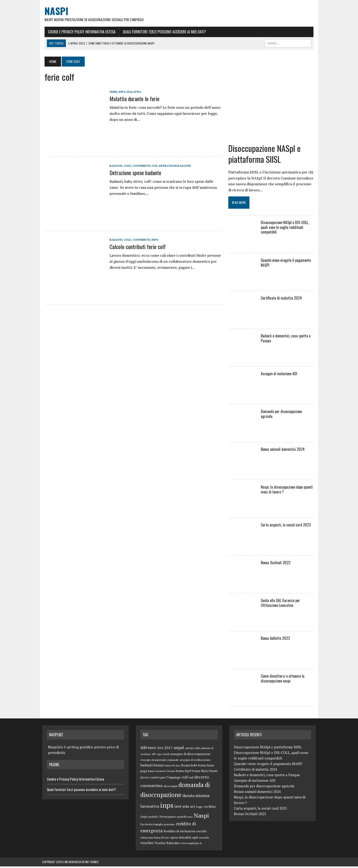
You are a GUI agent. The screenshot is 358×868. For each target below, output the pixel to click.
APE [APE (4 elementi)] (154, 756)
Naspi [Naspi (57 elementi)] (201, 817)
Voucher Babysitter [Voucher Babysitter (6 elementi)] (167, 845)
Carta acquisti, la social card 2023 (287, 526)
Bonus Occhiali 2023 (276, 564)
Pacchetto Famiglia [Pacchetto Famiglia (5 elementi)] (152, 826)
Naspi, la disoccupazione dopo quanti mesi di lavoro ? (288, 491)
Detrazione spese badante (133, 173)
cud (152, 166)
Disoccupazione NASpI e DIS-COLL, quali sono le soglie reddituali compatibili (286, 229)
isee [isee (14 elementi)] (178, 808)
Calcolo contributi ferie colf (135, 247)
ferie (111, 92)
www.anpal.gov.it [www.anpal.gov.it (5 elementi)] (191, 845)
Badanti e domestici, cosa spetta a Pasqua (287, 340)
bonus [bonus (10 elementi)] (159, 766)
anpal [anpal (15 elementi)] (179, 749)
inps (119, 92)
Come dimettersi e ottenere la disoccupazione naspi (284, 680)
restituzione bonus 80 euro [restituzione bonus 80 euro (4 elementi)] (155, 839)
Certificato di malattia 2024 (282, 299)
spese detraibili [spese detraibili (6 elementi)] (181, 839)
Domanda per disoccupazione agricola (289, 413)
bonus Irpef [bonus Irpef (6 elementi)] (184, 773)
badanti (114, 166)
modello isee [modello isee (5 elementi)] (185, 818)
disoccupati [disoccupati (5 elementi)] (171, 788)
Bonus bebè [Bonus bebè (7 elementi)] (189, 767)
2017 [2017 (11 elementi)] (168, 749)
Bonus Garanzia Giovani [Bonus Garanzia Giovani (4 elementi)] (161, 773)
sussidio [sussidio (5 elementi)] (204, 839)
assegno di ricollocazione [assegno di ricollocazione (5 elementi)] (195, 761)
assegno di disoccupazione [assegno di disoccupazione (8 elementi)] (190, 755)
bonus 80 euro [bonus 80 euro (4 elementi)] (173, 767)
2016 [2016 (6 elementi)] (160, 749)
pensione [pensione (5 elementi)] (169, 826)
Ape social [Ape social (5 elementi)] (163, 755)
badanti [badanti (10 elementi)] (147, 766)
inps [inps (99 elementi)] (167, 807)
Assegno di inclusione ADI (280, 375)
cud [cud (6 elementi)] (191, 779)
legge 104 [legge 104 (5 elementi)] (202, 808)
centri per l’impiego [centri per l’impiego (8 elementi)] (166, 779)
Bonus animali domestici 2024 (284, 451)
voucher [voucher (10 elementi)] (147, 844)
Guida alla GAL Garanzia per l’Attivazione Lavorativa (281, 604)
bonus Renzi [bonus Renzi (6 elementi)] (201, 773)
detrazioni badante (173, 166)
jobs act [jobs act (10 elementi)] (189, 808)
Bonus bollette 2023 (276, 640)
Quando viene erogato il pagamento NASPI (287, 264)
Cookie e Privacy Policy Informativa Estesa (79, 32)
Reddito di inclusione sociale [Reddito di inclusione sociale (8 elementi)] (185, 833)
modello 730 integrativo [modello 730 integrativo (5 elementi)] (162, 818)
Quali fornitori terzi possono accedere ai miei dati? (162, 32)
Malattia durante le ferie (132, 99)
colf (125, 166)
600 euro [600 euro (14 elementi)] (148, 749)
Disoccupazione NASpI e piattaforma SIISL (265, 155)
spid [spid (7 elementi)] (195, 839)
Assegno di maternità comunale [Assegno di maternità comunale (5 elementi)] (160, 761)
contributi (139, 166)
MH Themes (92, 863)
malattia (132, 92)
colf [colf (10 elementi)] (185, 778)
